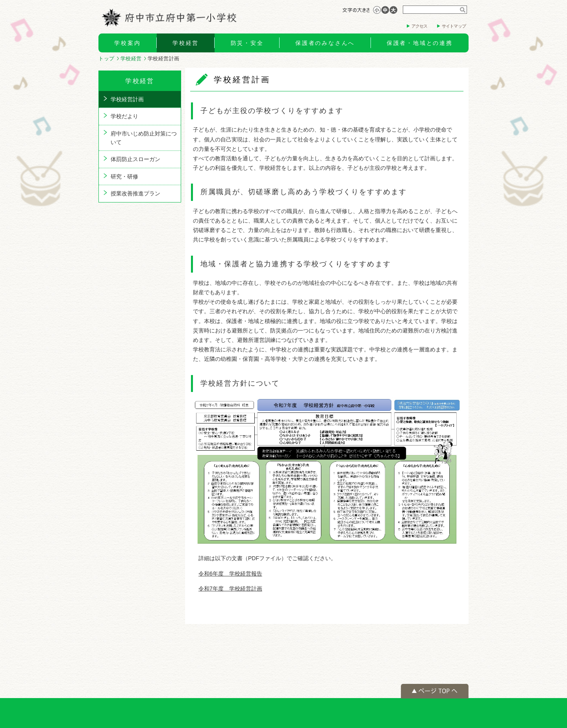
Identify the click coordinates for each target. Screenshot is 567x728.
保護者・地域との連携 (420, 43)
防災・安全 (247, 43)
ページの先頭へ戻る (435, 691)
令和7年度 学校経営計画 (230, 589)
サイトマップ (454, 26)
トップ (107, 58)
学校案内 (127, 43)
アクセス (420, 26)
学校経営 (186, 43)
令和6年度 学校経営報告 (230, 574)
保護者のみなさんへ (325, 43)
